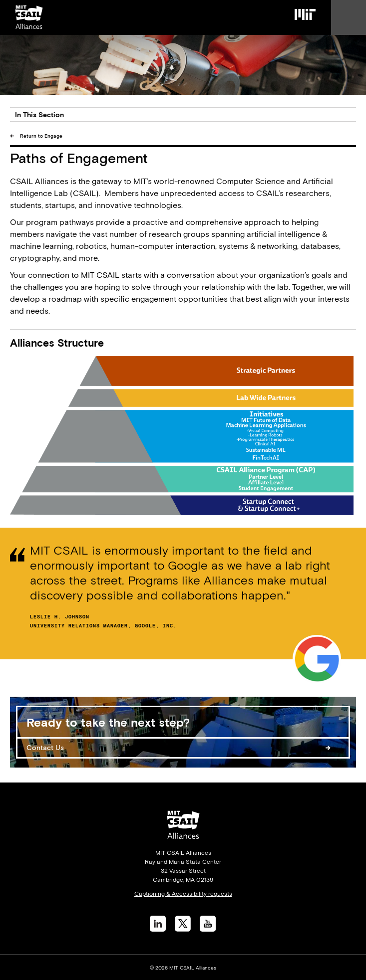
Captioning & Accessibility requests (183, 894)
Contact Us (45, 748)
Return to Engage (41, 136)
